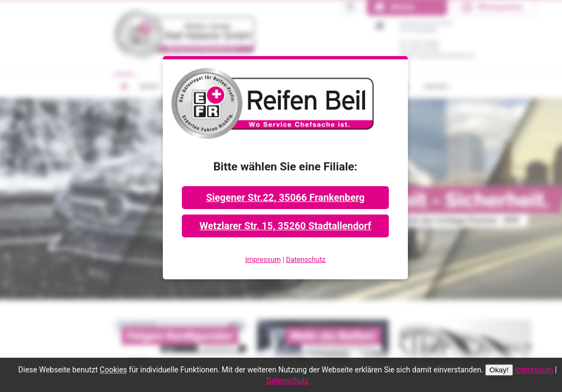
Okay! (499, 370)
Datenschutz (306, 259)
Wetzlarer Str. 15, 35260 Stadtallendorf (285, 226)
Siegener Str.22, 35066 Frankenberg (285, 197)
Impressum (263, 259)
